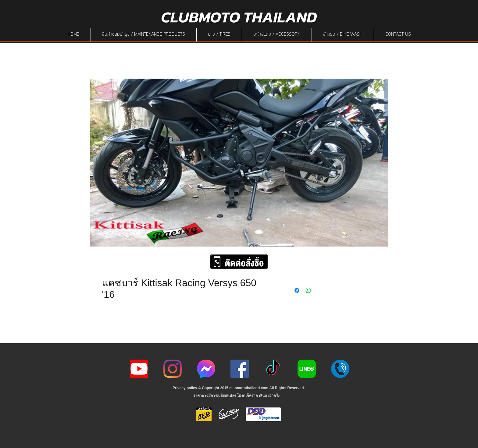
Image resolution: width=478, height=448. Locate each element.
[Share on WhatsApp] (309, 290)
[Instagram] (173, 369)
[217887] (340, 369)
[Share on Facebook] (297, 290)
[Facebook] (240, 369)
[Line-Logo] (307, 369)
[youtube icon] (139, 369)
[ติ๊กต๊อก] (273, 369)
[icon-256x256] (206, 369)
